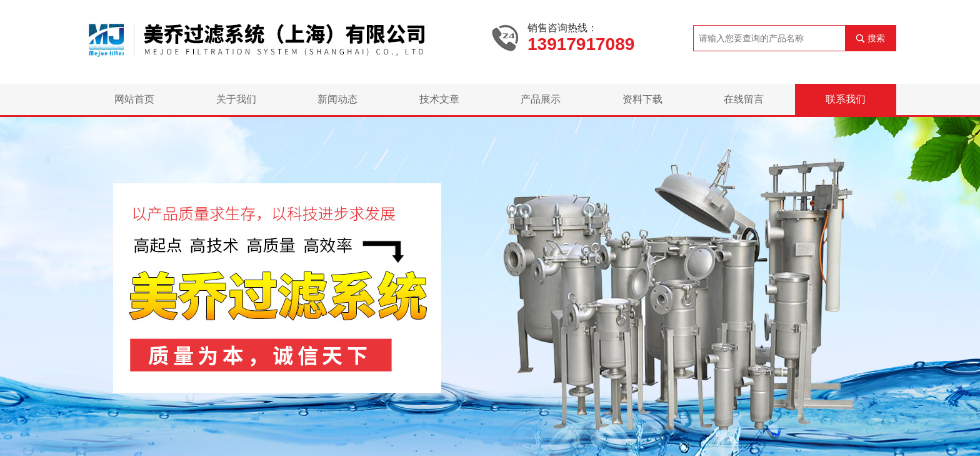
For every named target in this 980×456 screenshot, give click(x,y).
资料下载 (642, 99)
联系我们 (846, 99)
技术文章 (439, 99)
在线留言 (744, 99)
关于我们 (236, 99)
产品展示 (541, 99)
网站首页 (134, 99)
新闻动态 (337, 99)
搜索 (876, 38)
